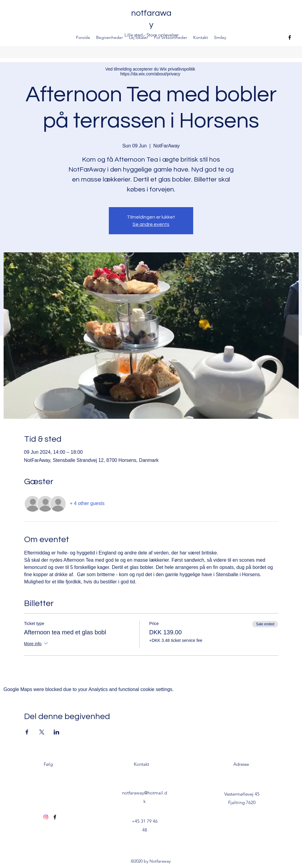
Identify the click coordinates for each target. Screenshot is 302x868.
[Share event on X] (42, 732)
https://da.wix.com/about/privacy (150, 74)
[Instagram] (46, 817)
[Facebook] (290, 37)
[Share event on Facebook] (27, 732)
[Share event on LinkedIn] (57, 732)
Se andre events (151, 224)
